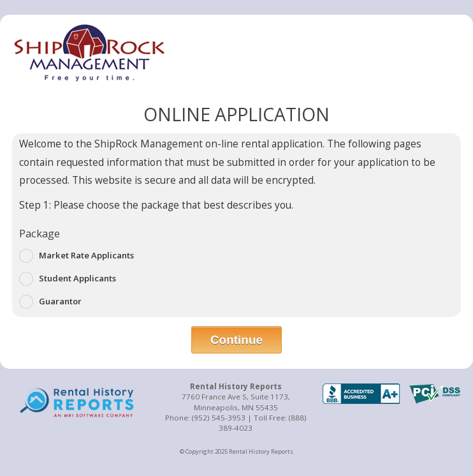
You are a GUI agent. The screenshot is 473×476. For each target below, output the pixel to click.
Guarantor (50, 302)
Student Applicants (68, 279)
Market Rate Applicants (76, 256)
